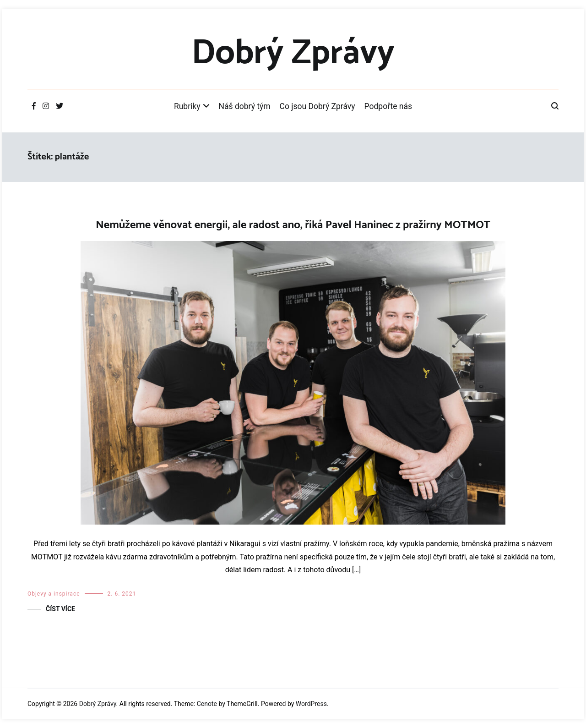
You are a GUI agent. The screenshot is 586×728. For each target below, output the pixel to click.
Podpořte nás (388, 106)
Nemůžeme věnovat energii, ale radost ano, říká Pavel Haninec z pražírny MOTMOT (293, 225)
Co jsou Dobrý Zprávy (317, 106)
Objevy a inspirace (54, 594)
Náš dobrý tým (245, 106)
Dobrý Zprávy (293, 54)
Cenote (207, 704)
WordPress (311, 704)
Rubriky (187, 106)
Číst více (60, 609)
